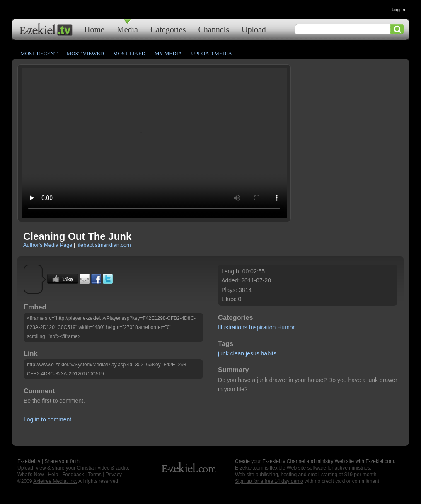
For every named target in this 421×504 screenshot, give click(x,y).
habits (269, 353)
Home (94, 29)
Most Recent (39, 53)
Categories (168, 29)
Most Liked (129, 53)
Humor (286, 327)
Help (53, 475)
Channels (214, 29)
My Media (168, 53)
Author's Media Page (48, 245)
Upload (254, 29)
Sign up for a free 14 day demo (269, 481)
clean (237, 353)
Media (127, 29)
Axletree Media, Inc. (55, 481)
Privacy (114, 475)
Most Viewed (85, 53)
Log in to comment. (48, 419)
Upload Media (212, 53)
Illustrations (233, 327)
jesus (253, 353)
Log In (398, 10)
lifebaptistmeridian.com (104, 245)
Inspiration (263, 327)
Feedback (73, 475)
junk (223, 353)
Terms (95, 475)
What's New (31, 475)
